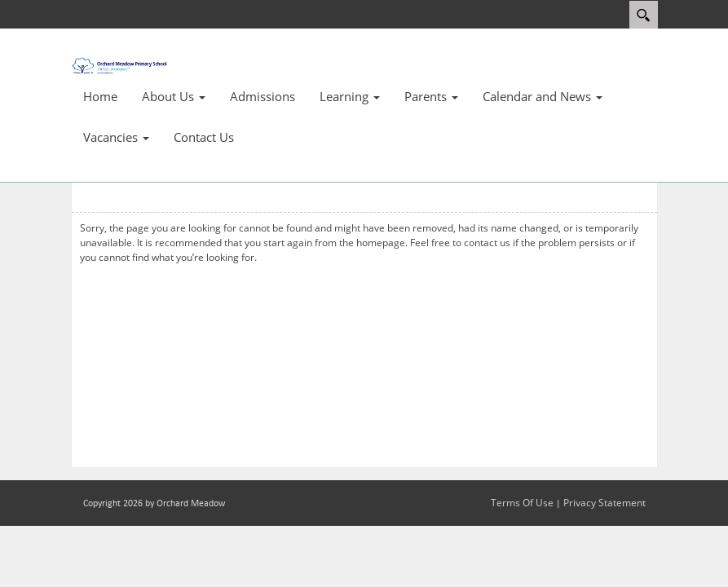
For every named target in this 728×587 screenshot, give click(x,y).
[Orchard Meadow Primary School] (120, 64)
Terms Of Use (522, 503)
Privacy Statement (604, 503)
